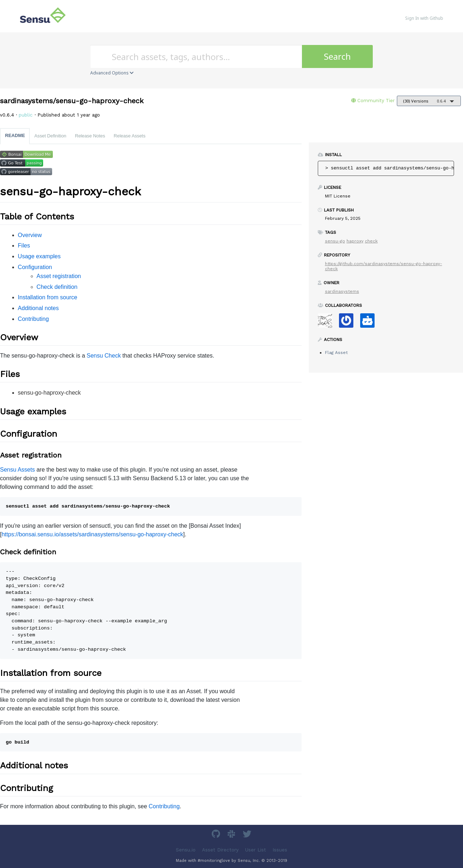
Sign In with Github (424, 18)
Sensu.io (186, 849)
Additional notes (38, 308)
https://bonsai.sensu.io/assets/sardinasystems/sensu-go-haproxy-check (92, 534)
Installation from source (48, 297)
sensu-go (335, 241)
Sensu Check (104, 356)
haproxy (355, 241)
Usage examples (39, 256)
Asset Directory (220, 849)
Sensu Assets (17, 470)
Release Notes (90, 136)
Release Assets (129, 136)
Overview (30, 235)
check (371, 241)
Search (337, 56)
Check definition (57, 287)
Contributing (33, 319)
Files (24, 246)
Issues (280, 849)
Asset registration (59, 276)
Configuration (35, 267)
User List (256, 849)
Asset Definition (50, 136)
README (15, 135)
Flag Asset (336, 353)
